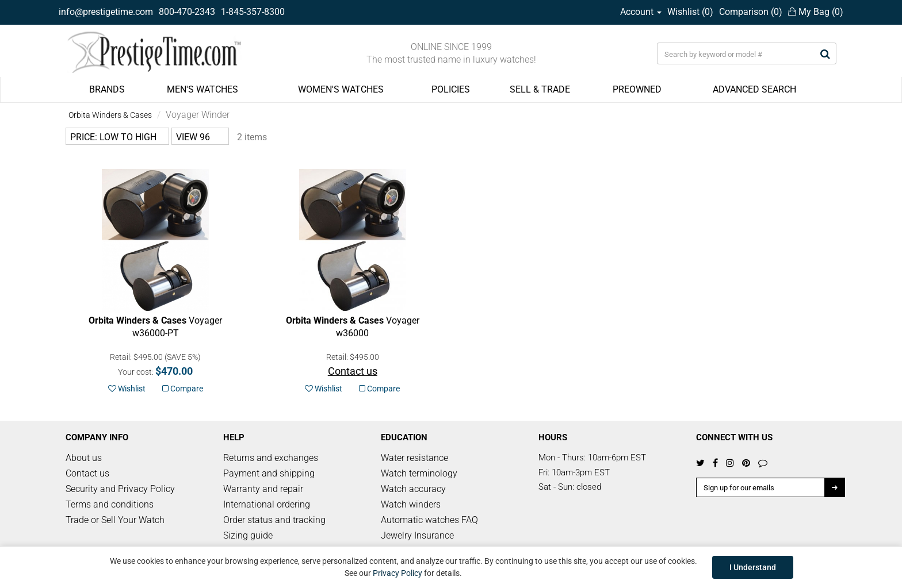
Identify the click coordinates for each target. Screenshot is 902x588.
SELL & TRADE (540, 89)
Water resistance (414, 458)
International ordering (267, 504)
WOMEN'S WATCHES (341, 89)
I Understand (753, 567)
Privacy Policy (398, 573)
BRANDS (107, 89)
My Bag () (816, 12)
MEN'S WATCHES (202, 89)
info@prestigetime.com (106, 12)
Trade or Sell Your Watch (115, 520)
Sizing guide (248, 535)
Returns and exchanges (271, 458)
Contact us (87, 473)
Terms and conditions (110, 504)
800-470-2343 (187, 12)
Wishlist (127, 389)
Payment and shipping (269, 473)
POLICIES (451, 89)
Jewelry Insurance (417, 535)
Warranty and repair (263, 489)
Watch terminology (419, 473)
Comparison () (751, 12)
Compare (183, 389)
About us (84, 458)
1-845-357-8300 (253, 12)
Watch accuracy (413, 489)
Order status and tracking (274, 520)
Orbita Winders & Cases (110, 115)
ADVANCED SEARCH (754, 89)
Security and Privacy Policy (120, 489)
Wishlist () (690, 12)
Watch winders (411, 504)
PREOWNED (637, 89)
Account (641, 12)
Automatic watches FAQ (429, 520)
